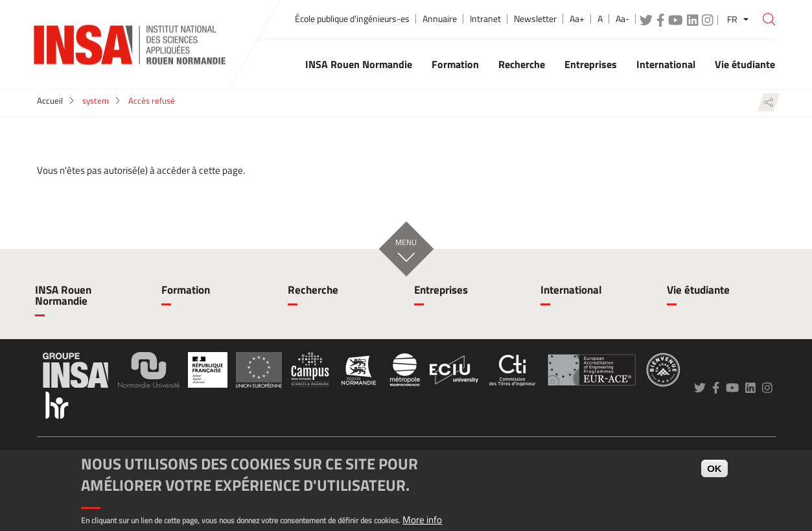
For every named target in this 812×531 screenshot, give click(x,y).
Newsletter (535, 19)
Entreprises (441, 290)
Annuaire (440, 19)
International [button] (666, 64)
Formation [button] (455, 64)
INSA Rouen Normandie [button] (359, 64)
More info (422, 520)
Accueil (50, 100)
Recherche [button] (522, 64)
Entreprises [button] (591, 64)
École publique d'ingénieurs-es (352, 19)
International (571, 290)
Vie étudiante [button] (745, 64)
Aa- (622, 19)
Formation (186, 290)
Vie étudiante (698, 290)
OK (714, 468)
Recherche (313, 290)
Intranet (485, 19)
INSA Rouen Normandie (63, 295)
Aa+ (577, 19)
